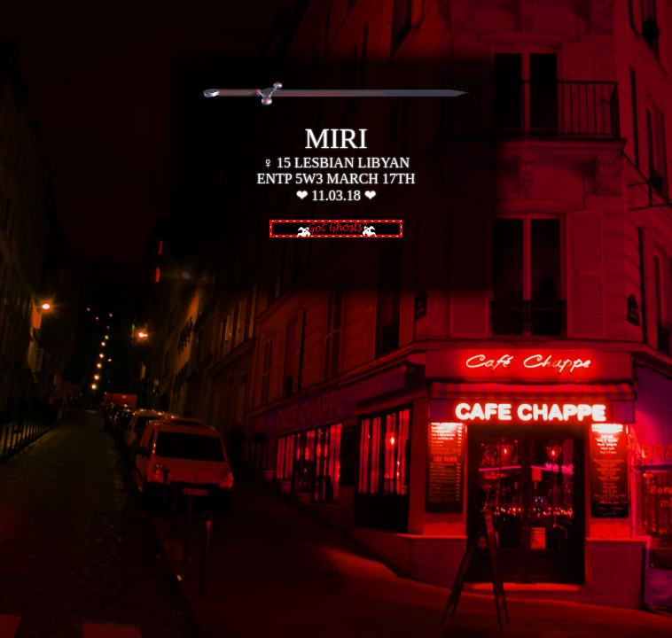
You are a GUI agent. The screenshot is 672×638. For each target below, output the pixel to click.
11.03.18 (336, 195)
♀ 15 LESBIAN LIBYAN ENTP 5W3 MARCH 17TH (336, 161)
